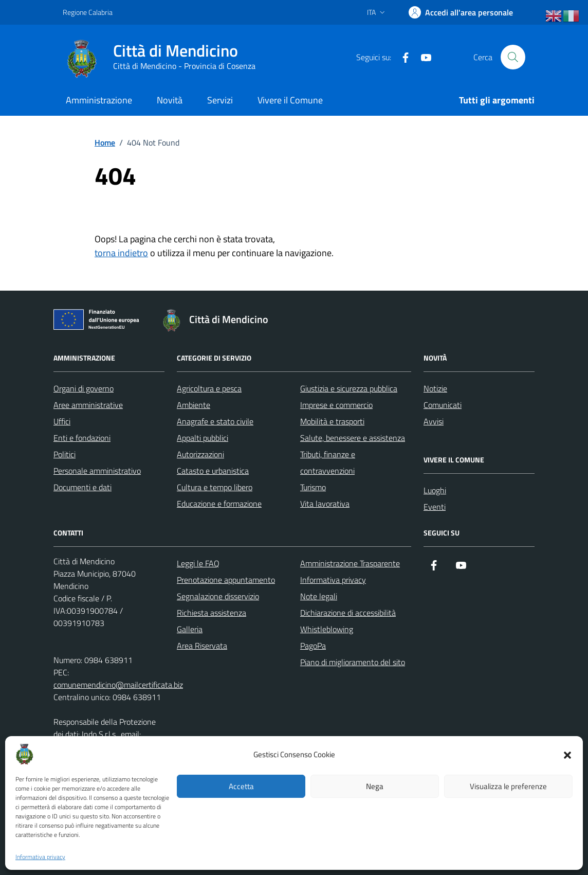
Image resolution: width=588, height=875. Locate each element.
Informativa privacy (40, 857)
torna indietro (121, 253)
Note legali (319, 596)
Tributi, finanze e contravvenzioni (328, 462)
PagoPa (313, 646)
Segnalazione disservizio (218, 596)
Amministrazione (99, 100)
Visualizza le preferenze (508, 786)
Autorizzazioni (200, 454)
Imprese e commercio (336, 405)
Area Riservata (202, 646)
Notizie (435, 388)
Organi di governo (84, 388)
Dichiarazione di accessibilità (348, 613)
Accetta (241, 786)
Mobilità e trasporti (332, 421)
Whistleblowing (327, 629)
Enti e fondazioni (82, 438)
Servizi (220, 100)
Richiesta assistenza (212, 613)
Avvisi (434, 421)
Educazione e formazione (219, 504)
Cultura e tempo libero (215, 487)
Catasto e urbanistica (213, 471)
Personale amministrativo (97, 471)
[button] (567, 754)
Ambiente (194, 405)
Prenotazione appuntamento (226, 580)
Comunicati (443, 405)
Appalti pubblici (203, 438)
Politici (65, 454)
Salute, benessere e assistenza (353, 438)
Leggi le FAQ (198, 563)
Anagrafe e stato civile (215, 421)
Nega (375, 786)
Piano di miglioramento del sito (353, 662)
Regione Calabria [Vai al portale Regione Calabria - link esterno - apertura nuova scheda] (88, 12)
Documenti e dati (82, 487)
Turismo (313, 487)
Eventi (435, 507)
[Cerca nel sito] (513, 57)
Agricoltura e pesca (209, 388)
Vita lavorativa (325, 504)
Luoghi (435, 490)
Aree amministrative (88, 405)
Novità (170, 100)
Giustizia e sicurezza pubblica (349, 388)
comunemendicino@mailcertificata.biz (118, 685)
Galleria (190, 629)
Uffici (62, 421)
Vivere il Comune (290, 100)
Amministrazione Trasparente (350, 563)
